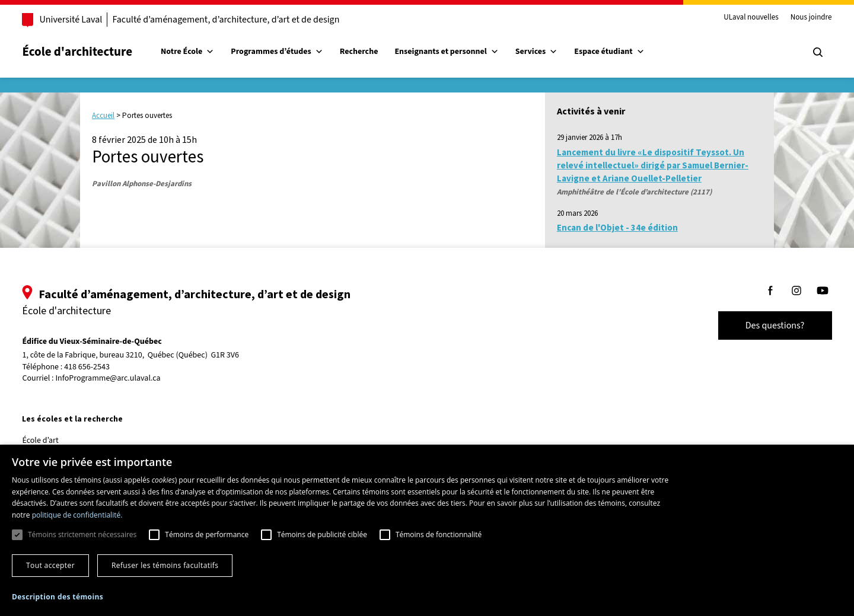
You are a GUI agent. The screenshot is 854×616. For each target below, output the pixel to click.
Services (553, 52)
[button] (58, 597)
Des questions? (758, 325)
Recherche (376, 52)
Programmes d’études (294, 52)
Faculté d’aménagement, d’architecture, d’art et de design (243, 20)
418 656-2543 (104, 367)
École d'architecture (94, 52)
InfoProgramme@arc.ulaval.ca (125, 378)
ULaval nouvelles (734, 18)
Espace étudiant (626, 52)
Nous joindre (794, 18)
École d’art (57, 441)
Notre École (205, 52)
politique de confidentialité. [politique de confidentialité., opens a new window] (77, 515)
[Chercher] (801, 52)
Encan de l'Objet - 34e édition (617, 227)
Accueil (103, 115)
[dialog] (427, 530)
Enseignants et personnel (463, 52)
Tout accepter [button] (50, 565)
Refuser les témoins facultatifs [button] (165, 565)
